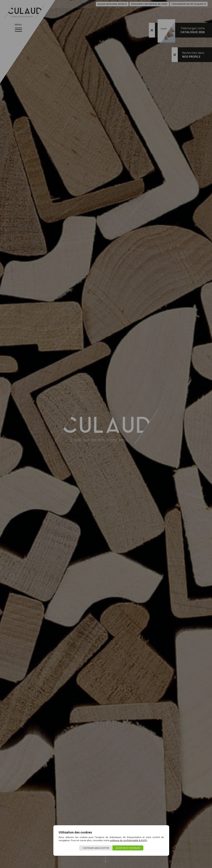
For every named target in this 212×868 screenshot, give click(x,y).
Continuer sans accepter (96, 848)
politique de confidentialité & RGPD (128, 840)
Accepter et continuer (128, 848)
